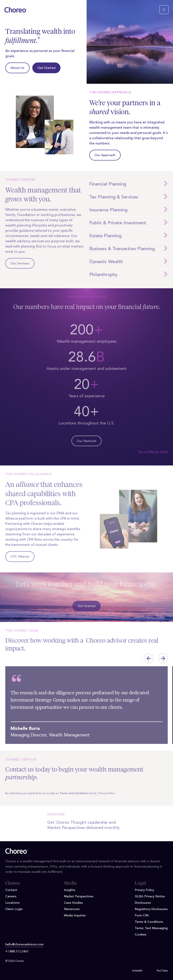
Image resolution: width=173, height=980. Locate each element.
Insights (70, 890)
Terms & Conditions (149, 922)
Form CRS (142, 916)
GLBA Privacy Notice (150, 896)
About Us (17, 68)
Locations (12, 903)
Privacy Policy (107, 793)
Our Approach (105, 155)
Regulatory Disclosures (151, 909)
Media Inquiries (75, 916)
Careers (11, 896)
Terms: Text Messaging (151, 928)
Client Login (14, 909)
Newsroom (72, 909)
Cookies (141, 935)
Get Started (46, 68)
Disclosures (143, 903)
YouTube (162, 971)
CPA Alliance (20, 557)
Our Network (87, 441)
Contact (11, 890)
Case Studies (73, 903)
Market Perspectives (79, 896)
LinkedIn (137, 971)
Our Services (20, 264)
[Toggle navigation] (164, 10)
